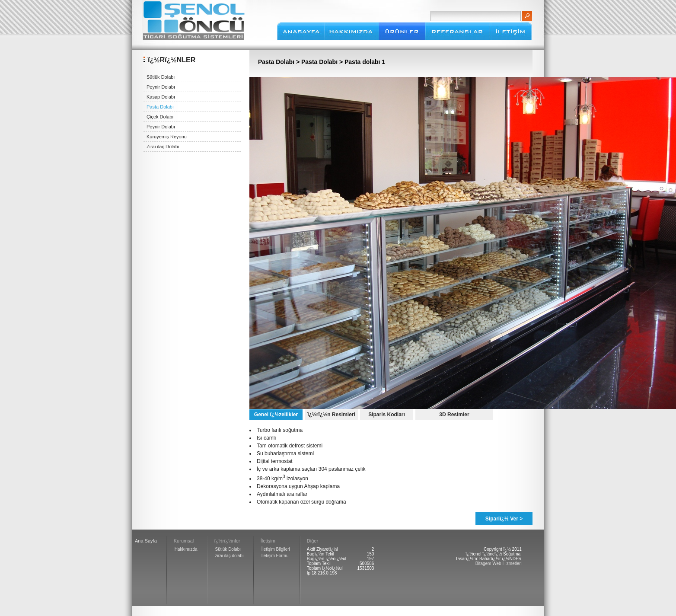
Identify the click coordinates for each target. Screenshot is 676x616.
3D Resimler (454, 415)
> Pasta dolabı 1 (361, 62)
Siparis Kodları (387, 415)
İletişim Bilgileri (276, 549)
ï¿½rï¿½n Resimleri (331, 415)
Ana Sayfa (146, 541)
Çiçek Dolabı (160, 117)
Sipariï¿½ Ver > (504, 519)
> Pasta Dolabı (317, 62)
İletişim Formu (275, 556)
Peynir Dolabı (161, 87)
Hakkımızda (186, 549)
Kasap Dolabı (161, 97)
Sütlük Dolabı (161, 77)
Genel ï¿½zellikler (276, 415)
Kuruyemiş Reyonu (167, 137)
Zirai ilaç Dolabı (163, 147)
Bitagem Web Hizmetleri (499, 563)
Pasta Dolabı (160, 107)
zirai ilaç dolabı (230, 556)
